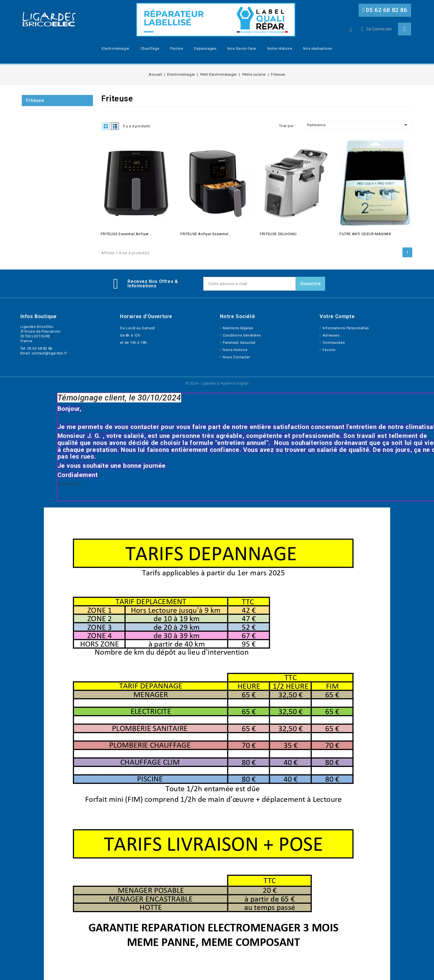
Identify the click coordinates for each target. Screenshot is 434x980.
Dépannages (205, 48)
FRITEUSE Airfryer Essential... (206, 234)
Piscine (177, 48)
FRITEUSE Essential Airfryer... (126, 234)
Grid (106, 126)
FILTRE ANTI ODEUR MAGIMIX (365, 234)
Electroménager (115, 48)
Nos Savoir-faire (242, 48)
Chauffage (150, 48)
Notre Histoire (280, 48)
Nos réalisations (318, 48)
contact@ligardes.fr (49, 353)
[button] (385, 10)
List (115, 126)
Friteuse (35, 100)
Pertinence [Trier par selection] (358, 125)
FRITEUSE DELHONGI (278, 234)
